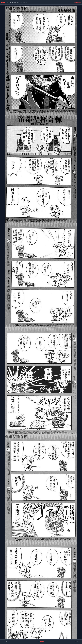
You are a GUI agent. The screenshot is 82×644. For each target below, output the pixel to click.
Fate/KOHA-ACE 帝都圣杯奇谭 (14, 2)
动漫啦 (3, 2)
